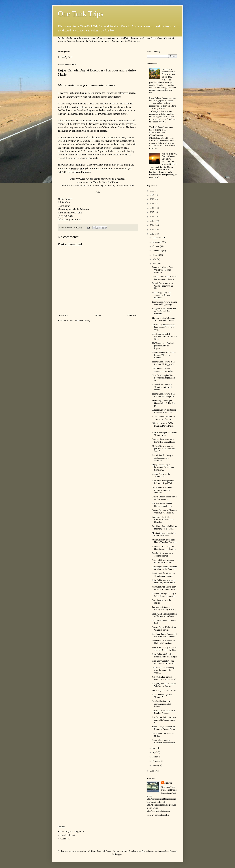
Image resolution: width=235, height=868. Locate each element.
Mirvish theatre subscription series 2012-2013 (164, 534)
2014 (152, 225)
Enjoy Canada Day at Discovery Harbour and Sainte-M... (163, 467)
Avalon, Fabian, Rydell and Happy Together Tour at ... (164, 541)
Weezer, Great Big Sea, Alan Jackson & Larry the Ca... (164, 649)
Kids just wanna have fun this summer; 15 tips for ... (164, 662)
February (157, 761)
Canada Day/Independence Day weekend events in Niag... (163, 327)
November (157, 242)
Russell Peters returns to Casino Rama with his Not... (162, 286)
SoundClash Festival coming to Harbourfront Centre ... (164, 615)
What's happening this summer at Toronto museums (161, 295)
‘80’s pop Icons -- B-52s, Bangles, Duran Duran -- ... (164, 426)
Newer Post (64, 316)
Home (98, 316)
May (155, 748)
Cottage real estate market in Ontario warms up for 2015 (169, 73)
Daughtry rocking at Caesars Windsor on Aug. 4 (164, 685)
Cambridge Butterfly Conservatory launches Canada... (163, 520)
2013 (152, 230)
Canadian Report (68, 835)
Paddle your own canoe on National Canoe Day (163, 642)
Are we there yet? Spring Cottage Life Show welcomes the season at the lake (170, 159)
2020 (152, 199)
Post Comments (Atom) (80, 321)
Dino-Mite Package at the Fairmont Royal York (163, 482)
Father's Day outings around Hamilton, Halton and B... (164, 581)
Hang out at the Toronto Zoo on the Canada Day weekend (164, 311)
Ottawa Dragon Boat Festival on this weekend (164, 498)
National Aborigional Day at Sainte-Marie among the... (164, 595)
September (157, 251)
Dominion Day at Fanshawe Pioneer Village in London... (164, 355)
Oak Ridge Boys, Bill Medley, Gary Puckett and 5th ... (164, 337)
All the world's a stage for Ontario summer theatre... (164, 548)
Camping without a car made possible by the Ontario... (164, 568)
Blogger (118, 854)
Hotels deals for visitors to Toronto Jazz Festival (163, 575)
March (156, 757)
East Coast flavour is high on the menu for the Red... (164, 528)
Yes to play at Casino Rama (164, 691)
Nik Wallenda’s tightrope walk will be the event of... (164, 678)
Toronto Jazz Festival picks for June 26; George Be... (164, 395)
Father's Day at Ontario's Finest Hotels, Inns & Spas (164, 655)
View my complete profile (158, 815)
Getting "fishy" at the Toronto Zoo (161, 475)
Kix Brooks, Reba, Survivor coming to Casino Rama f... (164, 720)
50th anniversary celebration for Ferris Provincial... (164, 411)
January (156, 765)
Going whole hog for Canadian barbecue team (164, 741)
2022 (152, 191)
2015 (152, 221)
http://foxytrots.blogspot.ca (72, 831)
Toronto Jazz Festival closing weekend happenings (164, 303)
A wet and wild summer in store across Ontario (163, 418)
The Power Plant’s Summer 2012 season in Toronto (164, 319)
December (157, 238)
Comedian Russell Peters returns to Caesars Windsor (163, 490)
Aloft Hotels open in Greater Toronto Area (164, 434)
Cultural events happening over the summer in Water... (163, 670)
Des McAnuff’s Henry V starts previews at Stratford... (163, 458)
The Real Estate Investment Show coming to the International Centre (161, 130)
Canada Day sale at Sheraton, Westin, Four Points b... (164, 511)
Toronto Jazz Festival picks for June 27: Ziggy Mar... (164, 363)
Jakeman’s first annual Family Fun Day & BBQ (164, 608)
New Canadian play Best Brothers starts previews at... (163, 378)
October (156, 246)
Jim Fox (168, 783)
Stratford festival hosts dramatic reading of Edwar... (162, 704)
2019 (152, 204)
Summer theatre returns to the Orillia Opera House (163, 441)
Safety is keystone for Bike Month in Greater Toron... (164, 728)
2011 (152, 771)
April (155, 752)
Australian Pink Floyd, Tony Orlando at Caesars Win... (164, 588)
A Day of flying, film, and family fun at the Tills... (163, 561)
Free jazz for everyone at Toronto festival (163, 555)
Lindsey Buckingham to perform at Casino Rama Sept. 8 (164, 449)
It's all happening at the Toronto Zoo (162, 696)
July (155, 259)
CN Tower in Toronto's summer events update (163, 370)
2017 (152, 212)
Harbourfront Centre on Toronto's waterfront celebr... (162, 387)
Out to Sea (65, 839)
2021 (152, 195)
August (156, 255)
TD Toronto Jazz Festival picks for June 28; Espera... (163, 346)
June (155, 264)
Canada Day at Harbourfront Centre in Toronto (164, 629)
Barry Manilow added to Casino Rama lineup (162, 505)
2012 (152, 234)
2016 (152, 217)
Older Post (132, 316)
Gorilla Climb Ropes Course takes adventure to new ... (164, 278)
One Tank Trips (81, 14)
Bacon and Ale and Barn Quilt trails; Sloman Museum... (162, 270)
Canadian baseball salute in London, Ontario (164, 712)
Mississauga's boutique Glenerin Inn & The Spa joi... (163, 403)
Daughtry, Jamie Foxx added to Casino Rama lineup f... (164, 635)
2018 (152, 208)
